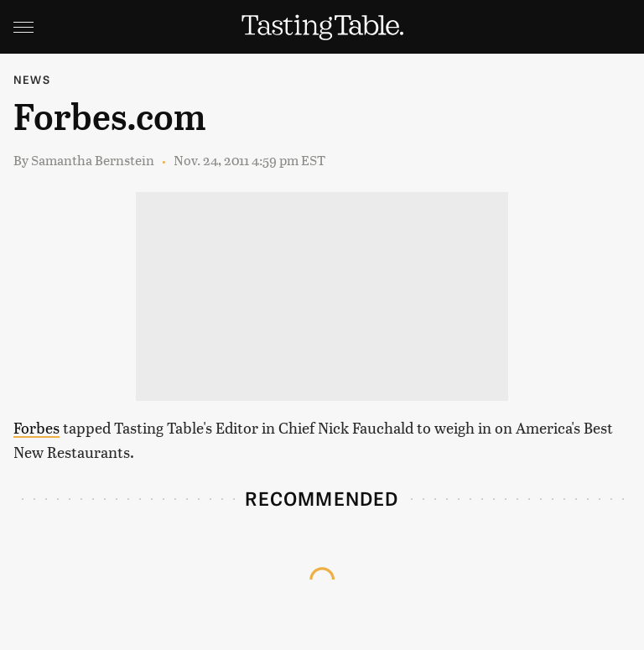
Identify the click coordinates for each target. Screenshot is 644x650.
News (32, 79)
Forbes (36, 427)
